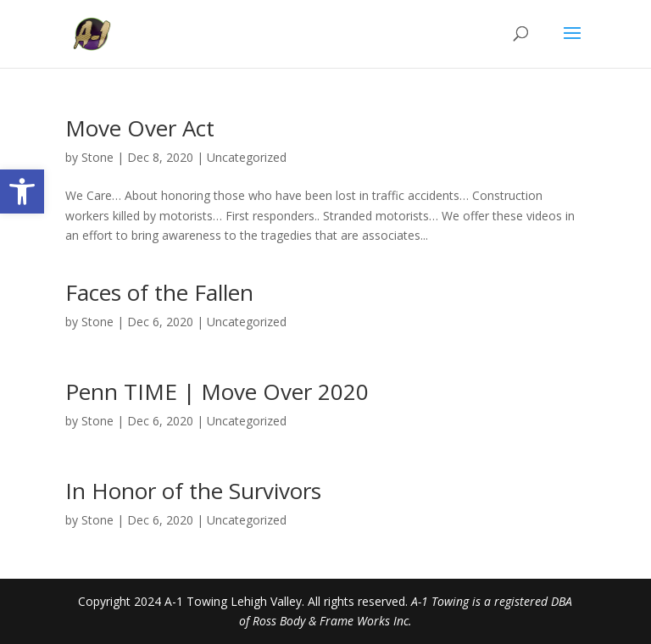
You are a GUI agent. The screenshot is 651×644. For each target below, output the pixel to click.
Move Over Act (140, 128)
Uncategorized (247, 157)
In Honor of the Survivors (193, 491)
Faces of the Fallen (159, 292)
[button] (22, 192)
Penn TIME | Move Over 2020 (217, 391)
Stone (97, 157)
